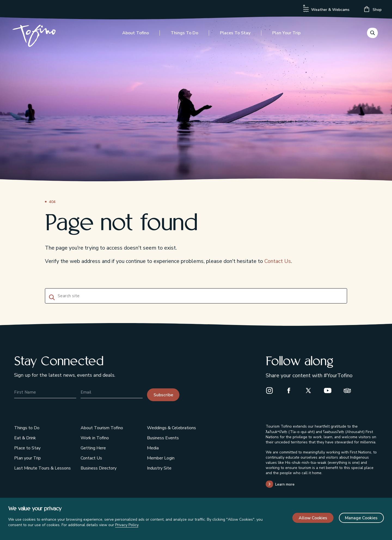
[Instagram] (272, 391)
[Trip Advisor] (350, 391)
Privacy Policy (127, 525)
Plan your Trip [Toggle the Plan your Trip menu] (286, 35)
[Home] (36, 38)
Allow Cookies (313, 518)
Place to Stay (27, 448)
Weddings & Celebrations (171, 428)
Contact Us (278, 261)
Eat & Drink (25, 438)
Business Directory (99, 468)
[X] (311, 391)
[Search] (51, 297)
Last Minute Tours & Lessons (42, 468)
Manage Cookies (361, 518)
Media (153, 448)
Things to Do (27, 428)
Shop (373, 9)
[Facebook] (291, 391)
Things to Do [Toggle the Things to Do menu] (184, 35)
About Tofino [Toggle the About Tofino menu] (136, 35)
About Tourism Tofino (102, 428)
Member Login (161, 458)
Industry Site (159, 468)
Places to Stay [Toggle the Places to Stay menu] (235, 35)
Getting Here (93, 448)
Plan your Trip (27, 458)
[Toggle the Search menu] (372, 34)
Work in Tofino (95, 438)
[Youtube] (330, 391)
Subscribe (163, 395)
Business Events (163, 438)
